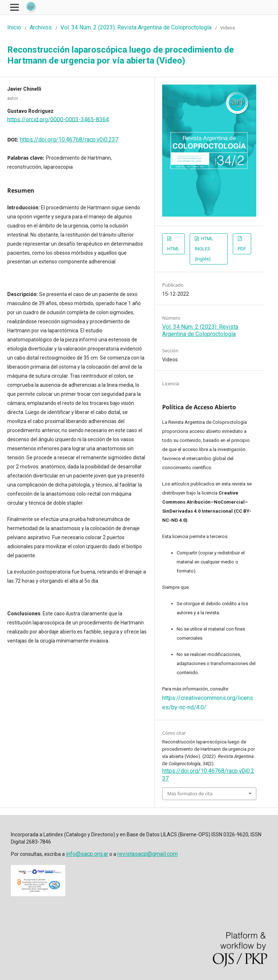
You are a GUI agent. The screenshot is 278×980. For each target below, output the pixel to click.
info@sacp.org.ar (87, 854)
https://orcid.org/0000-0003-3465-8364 (58, 119)
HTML (173, 249)
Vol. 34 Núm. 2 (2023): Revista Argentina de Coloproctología (136, 27)
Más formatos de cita (190, 794)
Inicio (14, 27)
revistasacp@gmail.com (148, 854)
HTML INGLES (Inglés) (204, 249)
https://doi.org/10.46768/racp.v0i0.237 (69, 140)
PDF (242, 249)
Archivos (41, 27)
